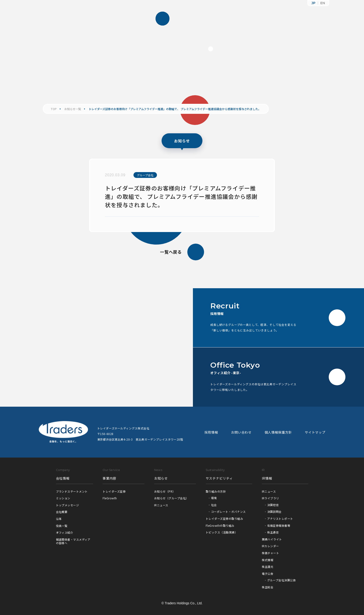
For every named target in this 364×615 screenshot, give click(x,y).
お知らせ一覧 (73, 109)
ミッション (63, 498)
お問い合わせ (241, 432)
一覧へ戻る (182, 252)
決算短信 (273, 505)
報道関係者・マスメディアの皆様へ (73, 541)
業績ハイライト (272, 539)
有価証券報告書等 (279, 525)
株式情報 (268, 560)
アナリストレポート (280, 518)
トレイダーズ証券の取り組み (224, 518)
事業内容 (109, 478)
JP (314, 3)
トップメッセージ (68, 505)
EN (323, 3)
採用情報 (211, 432)
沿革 (59, 519)
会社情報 (63, 478)
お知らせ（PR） (165, 491)
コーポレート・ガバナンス (228, 512)
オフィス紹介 (65, 532)
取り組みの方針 (216, 491)
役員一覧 (62, 526)
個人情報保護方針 (278, 432)
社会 (214, 505)
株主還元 (268, 567)
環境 (214, 498)
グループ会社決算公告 (282, 580)
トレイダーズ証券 (114, 491)
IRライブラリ (270, 498)
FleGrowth (110, 498)
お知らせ (161, 478)
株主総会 (268, 587)
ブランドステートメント (72, 491)
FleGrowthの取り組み (220, 525)
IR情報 (267, 478)
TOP (54, 109)
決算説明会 (274, 512)
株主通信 (273, 532)
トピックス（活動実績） (222, 532)
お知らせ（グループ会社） (171, 498)
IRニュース (161, 505)
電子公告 (268, 574)
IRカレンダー (270, 546)
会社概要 (62, 512)
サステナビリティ (219, 478)
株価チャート (271, 553)
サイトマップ (315, 432)
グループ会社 (145, 175)
